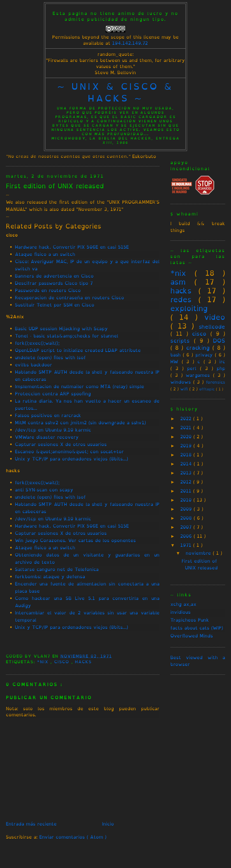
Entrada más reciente (31, 824)
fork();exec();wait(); (37, 343)
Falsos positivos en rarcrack (48, 415)
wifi (184, 389)
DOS (219, 341)
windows (181, 382)
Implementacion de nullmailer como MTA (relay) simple (80, 386)
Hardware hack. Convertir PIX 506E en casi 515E (72, 247)
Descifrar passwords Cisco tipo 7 (54, 283)
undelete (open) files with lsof (50, 357)
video (215, 317)
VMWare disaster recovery (47, 437)
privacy (204, 355)
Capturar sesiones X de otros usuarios (61, 444)
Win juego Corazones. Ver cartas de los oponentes (75, 540)
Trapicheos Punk (190, 620)
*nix (44, 662)
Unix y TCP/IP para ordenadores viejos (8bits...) (72, 459)
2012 (187, 482)
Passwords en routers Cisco (48, 290)
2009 (187, 509)
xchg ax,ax (183, 604)
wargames (198, 375)
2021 (187, 428)
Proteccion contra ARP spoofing (53, 394)
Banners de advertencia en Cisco (54, 276)
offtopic (207, 389)
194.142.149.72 (130, 43)
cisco (63, 662)
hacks (83, 662)
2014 (187, 464)
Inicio (108, 824)
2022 (187, 419)
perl (192, 368)
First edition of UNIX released (55, 186)
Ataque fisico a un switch (45, 254)
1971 (187, 545)
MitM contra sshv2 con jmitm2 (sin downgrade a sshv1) (80, 423)
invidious (180, 612)
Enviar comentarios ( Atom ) (73, 837)
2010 (187, 500)
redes (181, 300)
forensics (216, 382)
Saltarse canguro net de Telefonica (57, 569)
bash (175, 355)
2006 (187, 536)
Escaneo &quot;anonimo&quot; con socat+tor (69, 452)
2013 (187, 473)
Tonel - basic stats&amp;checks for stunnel (67, 336)
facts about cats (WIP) (197, 628)
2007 (187, 527)
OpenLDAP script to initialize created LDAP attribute (78, 350)
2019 (187, 446)
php (221, 368)
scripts (180, 341)
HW (174, 362)
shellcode (212, 327)
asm (178, 282)
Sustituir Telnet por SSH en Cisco (55, 305)
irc (222, 362)
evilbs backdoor (33, 365)
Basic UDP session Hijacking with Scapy (61, 329)
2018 (187, 455)
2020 (187, 437)
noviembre (199, 553)
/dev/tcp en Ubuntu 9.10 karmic (53, 430)
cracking (198, 348)
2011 (187, 491)
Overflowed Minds (192, 636)
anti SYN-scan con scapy (44, 490)
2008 (187, 518)
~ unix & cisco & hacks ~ (115, 92)
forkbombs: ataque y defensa (50, 577)
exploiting (189, 308)
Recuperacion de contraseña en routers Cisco (69, 298)
